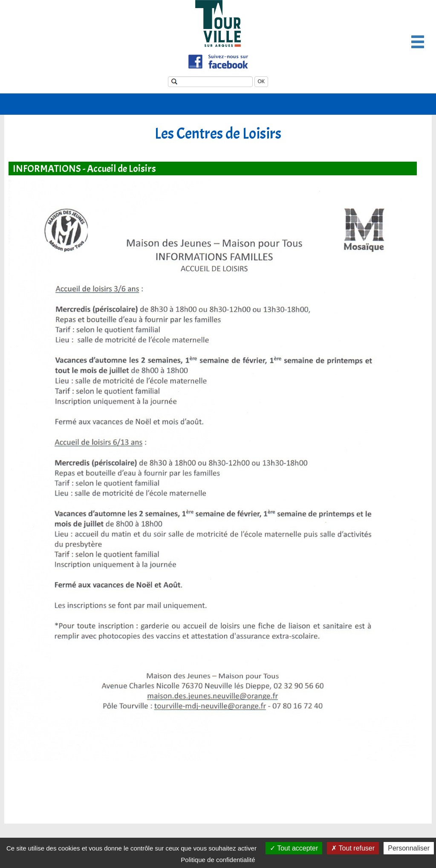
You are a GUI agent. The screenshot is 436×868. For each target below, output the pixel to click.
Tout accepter (294, 848)
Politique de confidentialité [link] (218, 860)
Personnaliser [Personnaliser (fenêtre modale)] (409, 848)
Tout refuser (353, 848)
